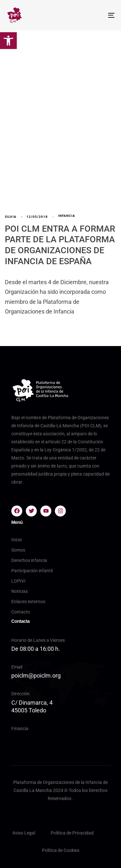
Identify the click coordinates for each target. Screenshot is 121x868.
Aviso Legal (24, 833)
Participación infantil (32, 571)
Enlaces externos (28, 602)
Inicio (17, 540)
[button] (8, 41)
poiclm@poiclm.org (36, 675)
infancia (67, 216)
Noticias (20, 591)
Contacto (21, 612)
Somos (18, 550)
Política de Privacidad (72, 833)
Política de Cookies (61, 850)
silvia (11, 217)
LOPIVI (18, 581)
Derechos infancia (29, 560)
